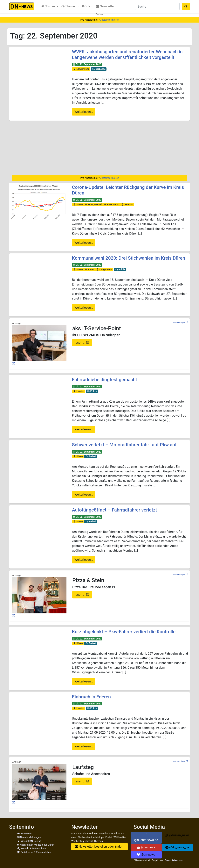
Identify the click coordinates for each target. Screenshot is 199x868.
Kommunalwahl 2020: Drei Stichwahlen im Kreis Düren (128, 258)
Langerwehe (81, 69)
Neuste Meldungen (29, 837)
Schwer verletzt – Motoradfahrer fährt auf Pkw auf (124, 445)
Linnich (79, 391)
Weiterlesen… (84, 112)
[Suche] (157, 6)
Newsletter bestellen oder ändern (100, 847)
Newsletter (105, 6)
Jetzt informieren (110, 20)
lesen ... (81, 343)
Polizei (92, 391)
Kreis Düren (111, 205)
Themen (69, 6)
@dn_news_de (177, 847)
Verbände (99, 69)
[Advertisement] (99, 148)
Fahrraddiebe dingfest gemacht (104, 380)
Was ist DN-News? (29, 841)
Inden (89, 270)
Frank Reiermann (174, 860)
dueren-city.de (179, 323)
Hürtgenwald (93, 205)
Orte (86, 6)
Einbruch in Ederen (91, 697)
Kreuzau (127, 205)
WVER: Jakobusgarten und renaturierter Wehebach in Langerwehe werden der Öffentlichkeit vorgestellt (127, 55)
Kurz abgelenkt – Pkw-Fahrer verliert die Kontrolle (124, 632)
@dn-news (146, 847)
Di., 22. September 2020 (87, 64)
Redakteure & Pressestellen (34, 852)
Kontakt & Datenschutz (31, 848)
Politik (120, 270)
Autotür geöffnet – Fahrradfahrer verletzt (114, 510)
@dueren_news (177, 835)
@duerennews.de (146, 838)
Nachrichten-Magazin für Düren (36, 845)
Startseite (50, 6)
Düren (78, 205)
